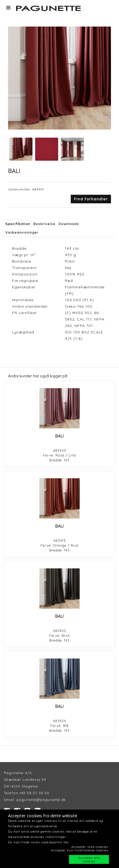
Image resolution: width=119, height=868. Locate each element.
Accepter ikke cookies (90, 847)
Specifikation (18, 224)
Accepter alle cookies (89, 859)
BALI (59, 436)
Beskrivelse (44, 224)
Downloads (69, 224)
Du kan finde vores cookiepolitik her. (39, 842)
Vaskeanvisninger (22, 232)
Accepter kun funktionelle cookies (80, 850)
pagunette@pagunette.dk (41, 800)
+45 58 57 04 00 (34, 793)
